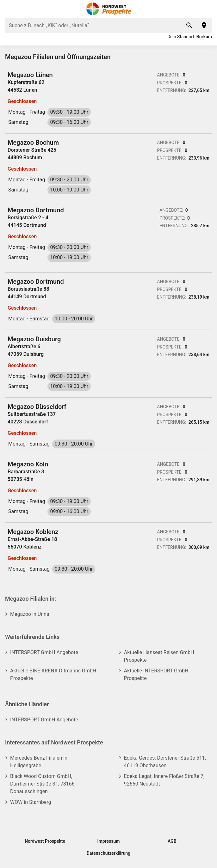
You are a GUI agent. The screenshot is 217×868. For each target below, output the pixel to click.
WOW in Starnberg (31, 802)
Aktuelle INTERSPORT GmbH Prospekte (156, 674)
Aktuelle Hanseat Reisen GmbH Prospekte (159, 656)
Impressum (109, 841)
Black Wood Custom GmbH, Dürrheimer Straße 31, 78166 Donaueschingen (42, 784)
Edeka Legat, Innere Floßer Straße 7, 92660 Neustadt (164, 780)
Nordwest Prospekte (45, 841)
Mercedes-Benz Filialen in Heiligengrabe (39, 762)
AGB (172, 841)
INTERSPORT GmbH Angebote (44, 652)
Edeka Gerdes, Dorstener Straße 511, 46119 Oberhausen (165, 762)
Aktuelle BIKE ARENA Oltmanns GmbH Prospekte (53, 674)
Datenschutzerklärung (108, 853)
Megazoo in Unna (30, 614)
